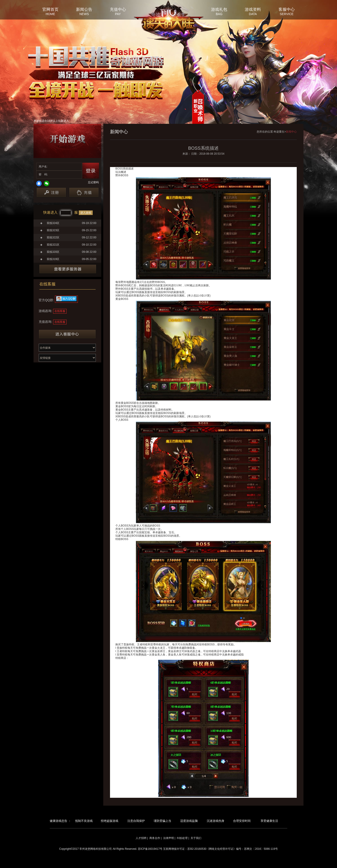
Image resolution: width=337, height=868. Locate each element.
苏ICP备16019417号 (150, 849)
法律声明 (168, 838)
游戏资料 (253, 9)
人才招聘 (141, 838)
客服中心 (287, 9)
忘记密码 (93, 182)
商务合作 (155, 838)
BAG (219, 14)
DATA (253, 14)
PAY (118, 14)
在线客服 (60, 311)
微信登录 (47, 183)
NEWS (84, 14)
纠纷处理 (182, 838)
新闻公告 (84, 9)
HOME (50, 14)
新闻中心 (291, 132)
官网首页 (50, 9)
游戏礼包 (219, 9)
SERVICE (286, 14)
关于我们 (196, 838)
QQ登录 (39, 183)
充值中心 (118, 9)
